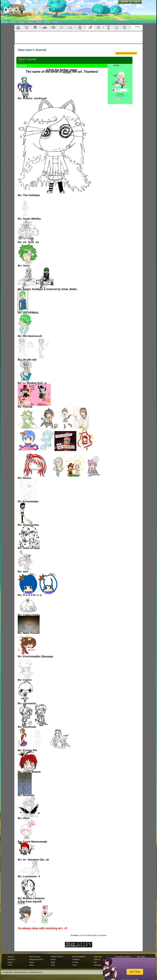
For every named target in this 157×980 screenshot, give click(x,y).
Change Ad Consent (36, 959)
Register (125, 2)
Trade (74, 965)
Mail (70, 27)
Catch (56, 22)
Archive (118, 96)
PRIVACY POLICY (57, 957)
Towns (53, 965)
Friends (80, 27)
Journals (75, 962)
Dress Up (97, 959)
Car (45, 27)
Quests (98, 27)
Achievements (108, 27)
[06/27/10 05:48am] (118, 99)
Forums (30, 22)
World (39, 22)
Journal (90, 27)
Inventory (62, 27)
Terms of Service (35, 957)
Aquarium (53, 27)
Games (47, 22)
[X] (20, 903)
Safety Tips (98, 957)
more (40, 27)
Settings (125, 27)
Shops (22, 22)
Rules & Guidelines (79, 957)
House (35, 27)
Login (136, 2)
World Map (98, 965)
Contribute (76, 959)
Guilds (53, 962)
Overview (18, 27)
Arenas (53, 959)
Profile (138, 27)
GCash (13, 22)
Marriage (117, 27)
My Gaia (5, 22)
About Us (11, 957)
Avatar (27, 27)
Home (123, 96)
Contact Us (11, 959)
